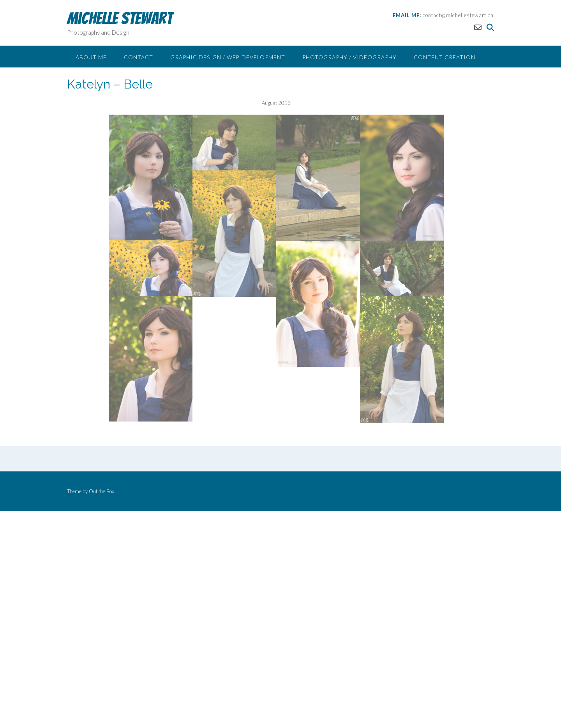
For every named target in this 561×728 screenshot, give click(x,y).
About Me (91, 57)
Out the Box (101, 491)
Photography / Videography (349, 57)
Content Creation (445, 57)
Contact (138, 57)
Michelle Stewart (120, 18)
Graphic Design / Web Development (228, 57)
